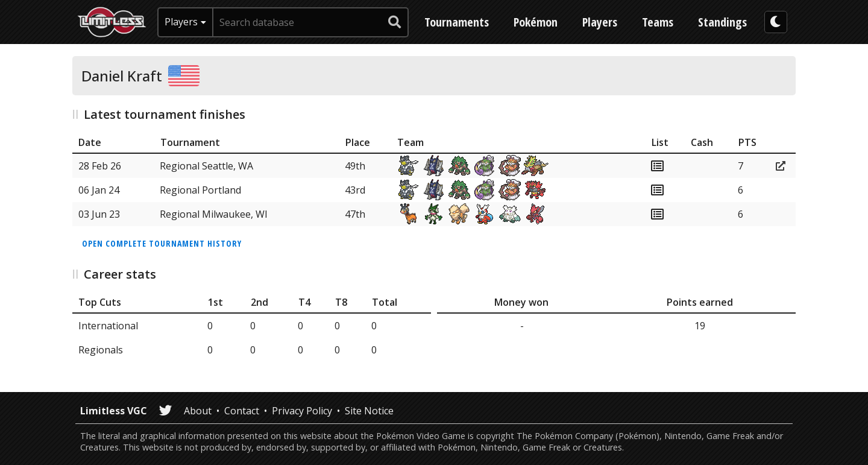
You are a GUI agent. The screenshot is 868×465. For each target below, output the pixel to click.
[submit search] (395, 22)
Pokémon (536, 22)
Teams (658, 22)
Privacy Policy (302, 411)
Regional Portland (200, 190)
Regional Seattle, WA (206, 166)
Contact (242, 411)
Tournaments (457, 22)
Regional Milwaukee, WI (214, 214)
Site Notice (369, 411)
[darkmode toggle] (776, 22)
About (198, 411)
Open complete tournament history (162, 243)
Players (600, 22)
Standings (722, 22)
